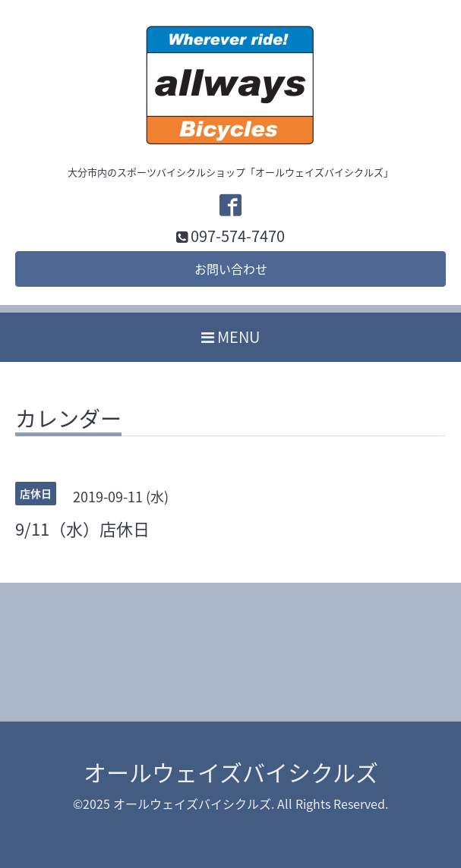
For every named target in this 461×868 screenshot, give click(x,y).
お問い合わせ (231, 269)
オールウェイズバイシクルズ (231, 772)
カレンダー (68, 421)
